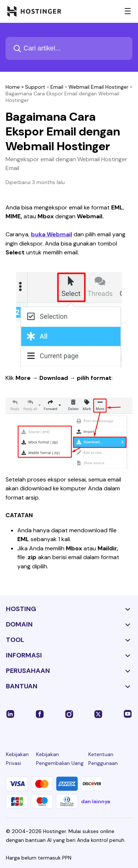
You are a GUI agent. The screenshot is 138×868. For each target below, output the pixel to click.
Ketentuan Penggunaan (103, 759)
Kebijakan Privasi (17, 759)
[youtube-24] (128, 713)
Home (13, 87)
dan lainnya (95, 801)
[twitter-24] (98, 713)
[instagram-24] (69, 713)
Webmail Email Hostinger (98, 87)
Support (35, 87)
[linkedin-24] (10, 713)
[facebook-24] (40, 713)
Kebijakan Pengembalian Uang (60, 759)
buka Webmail (52, 234)
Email (57, 87)
